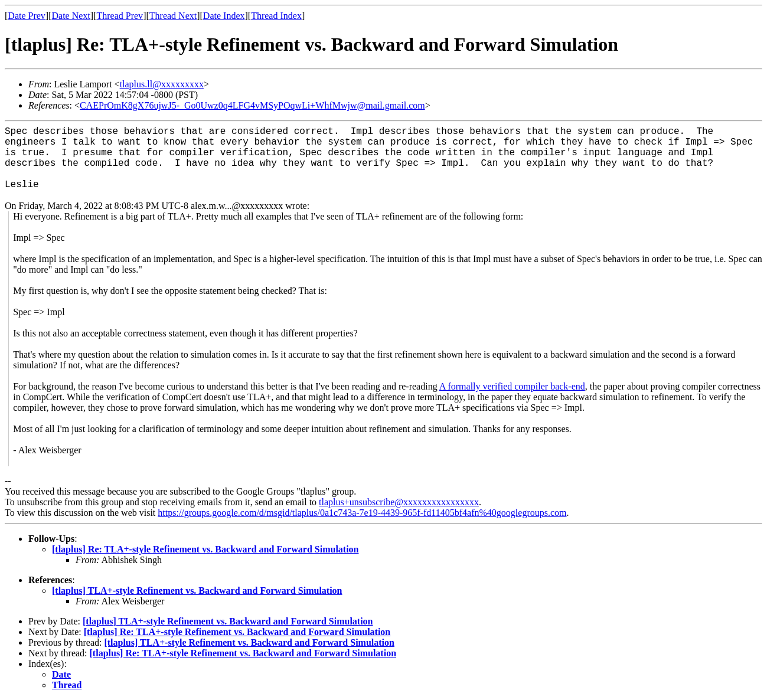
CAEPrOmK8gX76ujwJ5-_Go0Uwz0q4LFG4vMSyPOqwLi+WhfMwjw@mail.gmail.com (252, 105)
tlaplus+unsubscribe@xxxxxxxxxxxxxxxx (399, 502)
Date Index (224, 16)
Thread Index (276, 16)
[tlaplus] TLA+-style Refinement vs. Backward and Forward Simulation (197, 591)
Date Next (71, 16)
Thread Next (173, 16)
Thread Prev (120, 16)
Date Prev (27, 16)
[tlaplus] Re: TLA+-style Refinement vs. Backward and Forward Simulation (205, 549)
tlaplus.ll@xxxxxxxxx (162, 84)
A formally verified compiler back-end (512, 386)
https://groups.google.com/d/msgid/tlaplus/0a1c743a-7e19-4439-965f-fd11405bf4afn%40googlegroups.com (362, 513)
